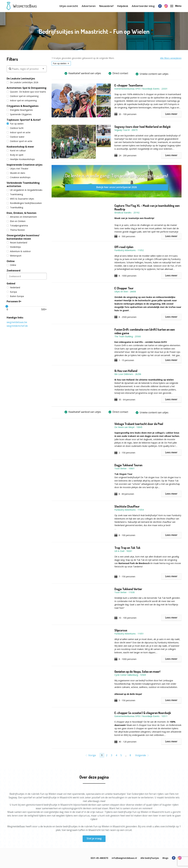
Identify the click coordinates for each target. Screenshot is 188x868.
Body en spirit (15, 155)
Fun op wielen (15, 124)
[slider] (7, 306)
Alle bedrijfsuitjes (150, 858)
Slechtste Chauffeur (127, 506)
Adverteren (89, 6)
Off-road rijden (124, 247)
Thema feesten (16, 230)
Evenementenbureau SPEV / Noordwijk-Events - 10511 (141, 716)
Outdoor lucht (15, 128)
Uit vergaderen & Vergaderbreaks (24, 190)
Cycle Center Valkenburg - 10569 (130, 675)
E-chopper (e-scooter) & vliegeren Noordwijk (143, 713)
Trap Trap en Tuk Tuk (127, 548)
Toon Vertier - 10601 (125, 468)
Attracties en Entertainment (22, 217)
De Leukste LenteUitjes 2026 (22, 82)
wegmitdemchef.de (17, 326)
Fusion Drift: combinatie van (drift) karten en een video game (145, 331)
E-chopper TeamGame (129, 85)
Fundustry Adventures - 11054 (129, 510)
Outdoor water (16, 137)
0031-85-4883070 (99, 858)
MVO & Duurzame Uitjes (20, 199)
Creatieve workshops (19, 177)
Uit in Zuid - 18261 (123, 551)
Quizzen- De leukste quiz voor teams (26, 92)
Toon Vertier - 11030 (125, 592)
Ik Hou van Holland (126, 371)
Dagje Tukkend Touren (128, 465)
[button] (83, 100)
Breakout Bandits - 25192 (127, 213)
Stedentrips (14, 247)
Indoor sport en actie (19, 132)
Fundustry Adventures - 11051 (129, 634)
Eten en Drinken (16, 221)
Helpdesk (123, 6)
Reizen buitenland (17, 243)
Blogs (165, 858)
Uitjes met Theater (17, 169)
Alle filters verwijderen (171, 58)
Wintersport (14, 256)
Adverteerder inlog (143, 6)
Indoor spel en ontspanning (22, 100)
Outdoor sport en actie (19, 141)
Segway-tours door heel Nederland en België (142, 127)
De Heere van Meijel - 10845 (128, 427)
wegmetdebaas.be (17, 322)
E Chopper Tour (124, 288)
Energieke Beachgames (20, 110)
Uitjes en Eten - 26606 (125, 292)
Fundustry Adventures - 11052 (129, 250)
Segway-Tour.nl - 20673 (126, 130)
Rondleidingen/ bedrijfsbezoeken (24, 203)
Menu (176, 6)
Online (11, 265)
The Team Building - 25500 (128, 336)
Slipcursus (121, 630)
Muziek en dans (16, 173)
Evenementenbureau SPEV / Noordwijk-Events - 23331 (141, 89)
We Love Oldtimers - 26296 (128, 374)
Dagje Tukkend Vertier (128, 589)
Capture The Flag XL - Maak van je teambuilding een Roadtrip (147, 207)
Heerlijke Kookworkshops (21, 159)
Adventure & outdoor (19, 251)
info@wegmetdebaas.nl (124, 858)
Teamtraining (15, 194)
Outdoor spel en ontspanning (23, 96)
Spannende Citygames (19, 114)
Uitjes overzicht (69, 6)
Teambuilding (15, 207)
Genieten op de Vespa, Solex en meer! (137, 671)
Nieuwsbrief (106, 6)
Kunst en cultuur (16, 150)
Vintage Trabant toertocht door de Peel (139, 424)
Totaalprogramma (17, 226)
